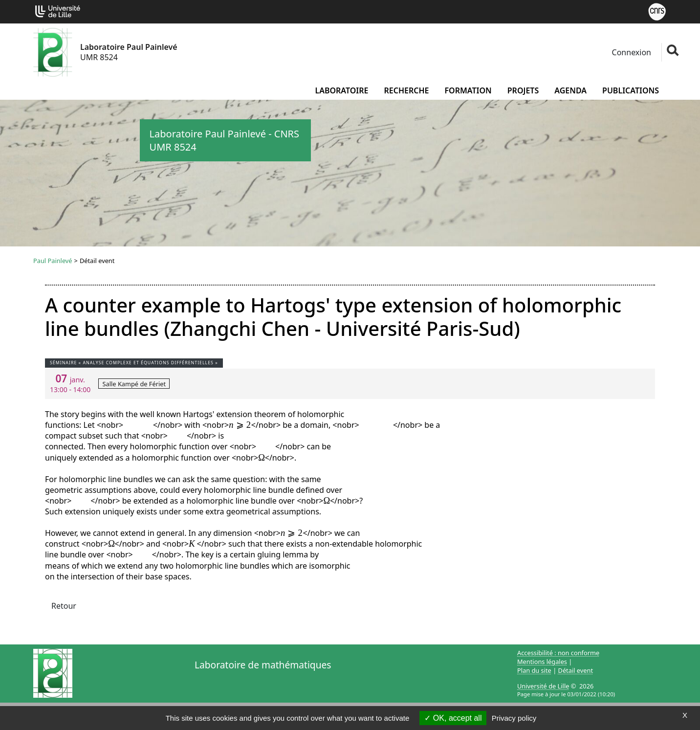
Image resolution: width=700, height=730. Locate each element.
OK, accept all (453, 718)
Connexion (630, 52)
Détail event (576, 670)
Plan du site (534, 670)
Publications (631, 90)
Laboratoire (341, 90)
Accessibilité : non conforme (558, 653)
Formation (468, 90)
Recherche (406, 90)
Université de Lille (543, 686)
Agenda (570, 90)
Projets (523, 90)
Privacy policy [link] (514, 718)
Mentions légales (542, 662)
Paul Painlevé (53, 261)
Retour (64, 606)
